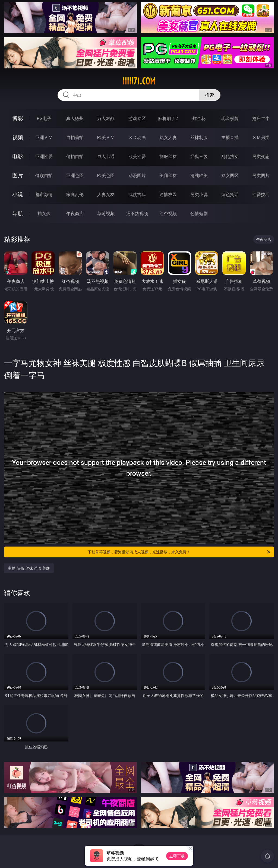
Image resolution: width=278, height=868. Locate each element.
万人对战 (106, 118)
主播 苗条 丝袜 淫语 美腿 (29, 568)
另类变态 (261, 156)
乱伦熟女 (230, 156)
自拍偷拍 (75, 137)
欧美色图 (106, 175)
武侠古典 (137, 194)
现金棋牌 (230, 118)
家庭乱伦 (75, 194)
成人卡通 (106, 156)
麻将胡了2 (168, 118)
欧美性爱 (137, 156)
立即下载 (177, 856)
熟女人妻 (168, 137)
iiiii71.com (139, 81)
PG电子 (44, 118)
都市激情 (44, 194)
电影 (18, 156)
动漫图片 (137, 175)
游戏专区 (137, 118)
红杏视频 (168, 213)
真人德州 (75, 118)
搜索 (210, 95)
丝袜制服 (199, 137)
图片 (18, 175)
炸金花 (199, 118)
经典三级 (199, 156)
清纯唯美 (199, 175)
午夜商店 (75, 213)
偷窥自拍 (44, 175)
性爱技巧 (261, 194)
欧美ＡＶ (106, 137)
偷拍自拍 (75, 156)
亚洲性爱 (44, 156)
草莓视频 (106, 213)
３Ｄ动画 (137, 137)
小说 (18, 194)
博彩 (18, 118)
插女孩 (44, 213)
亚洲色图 (75, 175)
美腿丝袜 (168, 175)
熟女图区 (230, 175)
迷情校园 (168, 194)
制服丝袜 (168, 156)
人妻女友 (106, 194)
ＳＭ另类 (261, 137)
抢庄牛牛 (261, 118)
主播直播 (230, 137)
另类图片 (261, 175)
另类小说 (199, 194)
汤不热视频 (137, 213)
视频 (18, 137)
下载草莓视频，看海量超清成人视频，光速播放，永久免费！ (179, 552)
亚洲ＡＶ (44, 137)
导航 (18, 213)
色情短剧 (199, 213)
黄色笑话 (230, 194)
